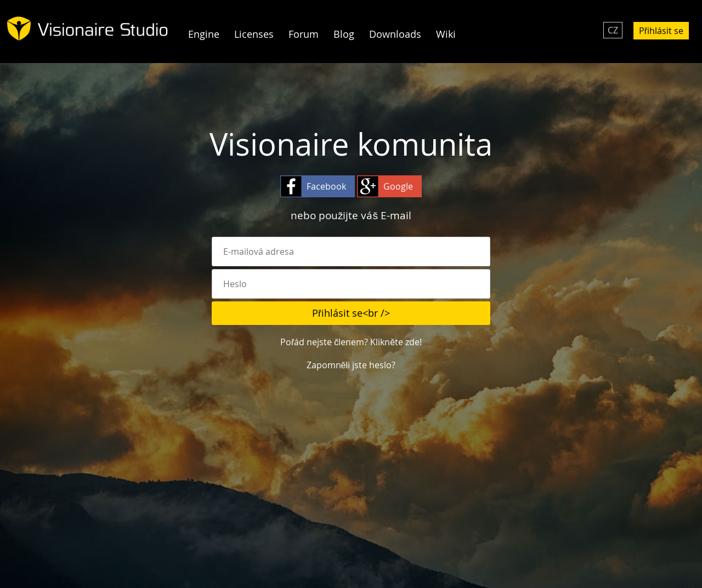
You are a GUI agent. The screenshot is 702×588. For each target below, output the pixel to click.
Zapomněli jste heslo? (351, 365)
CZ (613, 30)
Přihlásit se (661, 31)
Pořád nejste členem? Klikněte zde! (351, 342)
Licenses (254, 34)
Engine (204, 34)
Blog (344, 34)
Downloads (395, 34)
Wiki (446, 34)
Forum (304, 34)
